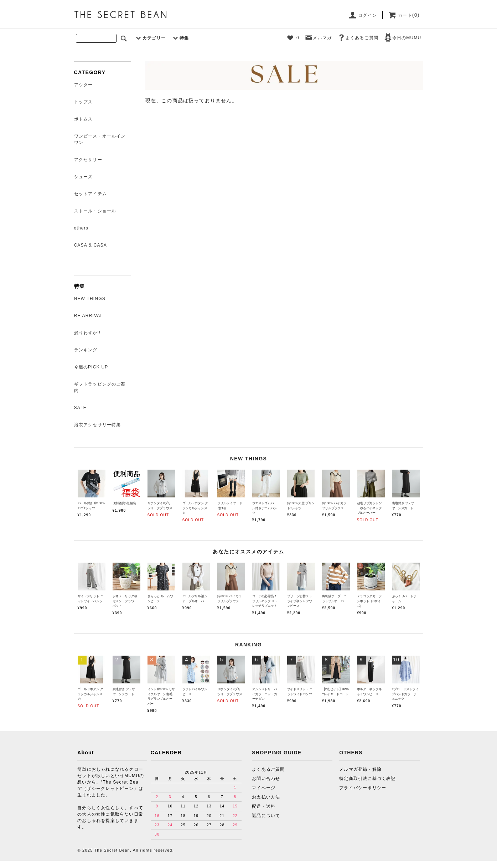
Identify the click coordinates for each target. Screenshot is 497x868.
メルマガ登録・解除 (360, 769)
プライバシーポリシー (363, 788)
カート (404, 15)
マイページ (264, 788)
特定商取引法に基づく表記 (367, 779)
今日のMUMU (403, 38)
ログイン (363, 15)
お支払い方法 (266, 797)
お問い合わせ (266, 779)
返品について (266, 816)
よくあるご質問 (358, 38)
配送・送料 (264, 806)
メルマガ (318, 38)
